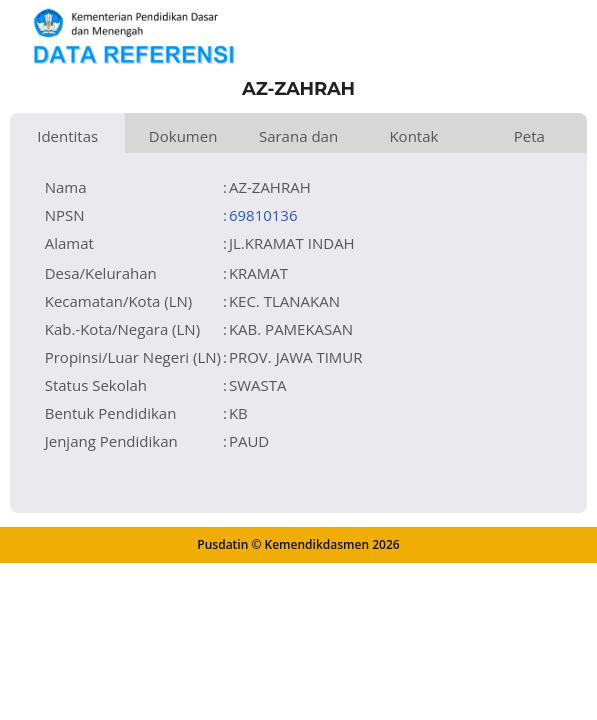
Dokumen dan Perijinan (183, 139)
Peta (529, 136)
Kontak (413, 136)
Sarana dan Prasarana (298, 139)
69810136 (263, 215)
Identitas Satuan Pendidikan (68, 139)
